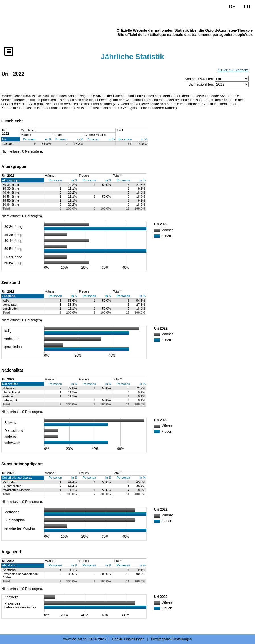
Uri (4, 139)
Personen (30, 139)
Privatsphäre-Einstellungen (171, 639)
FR (247, 7)
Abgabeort (9, 565)
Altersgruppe (11, 180)
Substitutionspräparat (17, 478)
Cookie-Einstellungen (128, 639)
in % (48, 139)
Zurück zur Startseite (233, 70)
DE (232, 7)
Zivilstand (9, 296)
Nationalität (10, 384)
